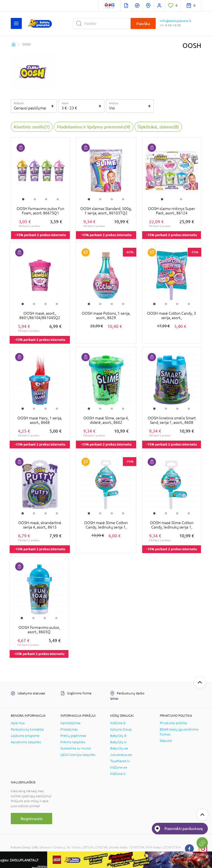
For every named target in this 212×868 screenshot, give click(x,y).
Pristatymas (69, 729)
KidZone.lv (118, 774)
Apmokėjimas (70, 723)
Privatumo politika (173, 723)
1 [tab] (23, 199)
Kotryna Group (121, 729)
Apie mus (18, 723)
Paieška (143, 24)
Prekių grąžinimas (73, 736)
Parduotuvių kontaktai (27, 729)
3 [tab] (46, 199)
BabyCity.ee (119, 748)
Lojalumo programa (25, 736)
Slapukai (166, 741)
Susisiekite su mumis (76, 748)
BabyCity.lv (118, 742)
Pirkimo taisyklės (73, 742)
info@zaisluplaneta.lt (176, 21)
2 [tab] (35, 199)
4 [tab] (58, 199)
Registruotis (32, 819)
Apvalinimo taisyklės (26, 742)
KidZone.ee (119, 767)
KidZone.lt (118, 723)
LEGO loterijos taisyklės (78, 755)
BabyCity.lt (118, 736)
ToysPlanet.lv (120, 761)
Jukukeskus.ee (121, 755)
